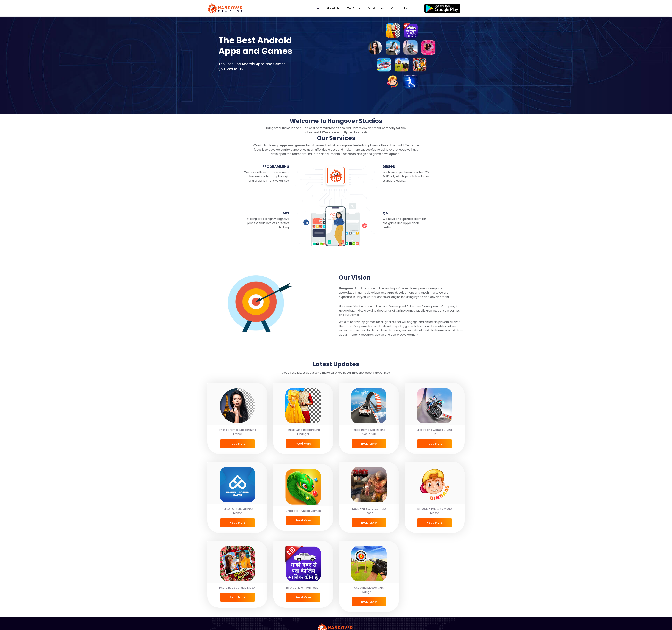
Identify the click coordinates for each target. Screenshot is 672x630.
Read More (238, 444)
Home (315, 8)
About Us (333, 8)
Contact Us (399, 8)
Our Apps (353, 8)
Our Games (376, 8)
